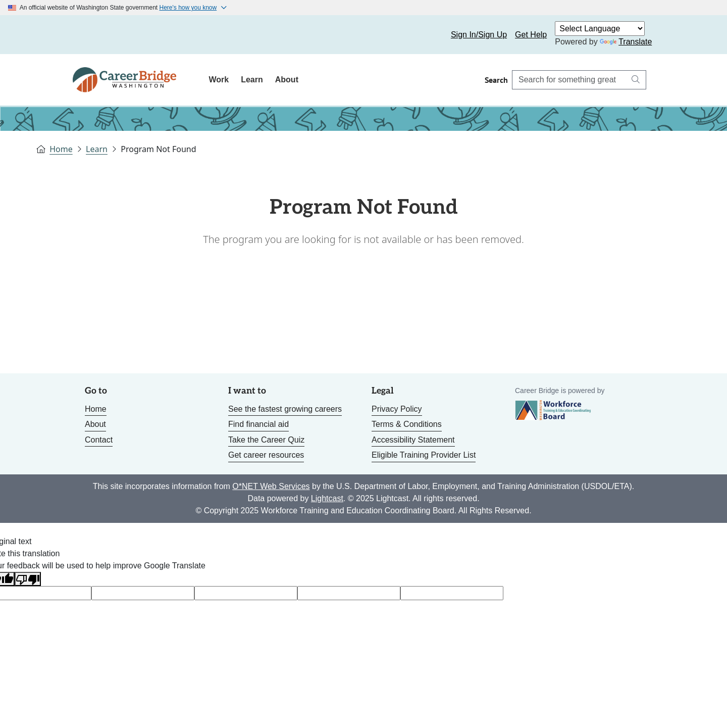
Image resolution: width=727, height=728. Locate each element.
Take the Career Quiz (266, 440)
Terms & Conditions (407, 424)
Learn (252, 80)
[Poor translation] (28, 579)
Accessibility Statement (413, 440)
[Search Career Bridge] (569, 80)
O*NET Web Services (271, 486)
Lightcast (327, 498)
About (287, 80)
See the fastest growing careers (285, 409)
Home (61, 149)
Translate (626, 42)
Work (219, 80)
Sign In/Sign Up (479, 35)
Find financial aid (258, 424)
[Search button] (636, 80)
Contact (99, 440)
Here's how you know (188, 8)
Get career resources (266, 455)
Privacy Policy (397, 409)
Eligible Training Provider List (424, 455)
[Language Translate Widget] (600, 29)
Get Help (531, 35)
